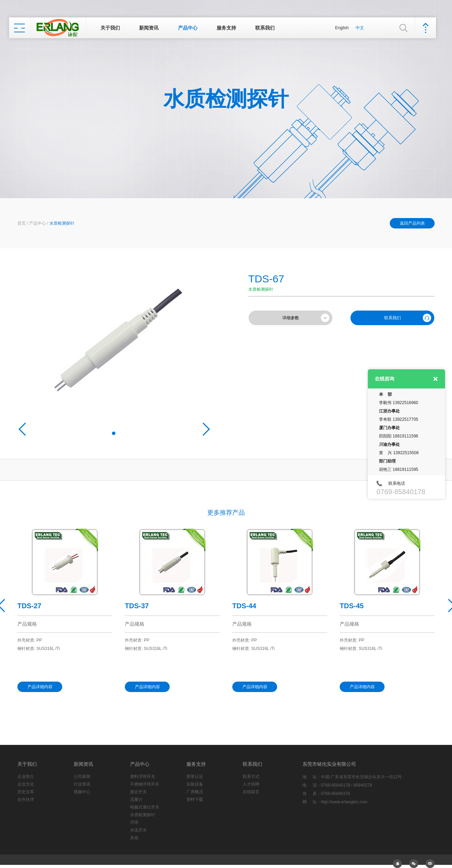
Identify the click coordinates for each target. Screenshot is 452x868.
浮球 (134, 822)
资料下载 (195, 799)
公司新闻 (82, 777)
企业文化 (26, 784)
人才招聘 (251, 784)
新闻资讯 (149, 28)
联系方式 (251, 777)
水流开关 (138, 830)
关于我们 (110, 28)
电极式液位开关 (145, 807)
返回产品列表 (412, 223)
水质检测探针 (62, 223)
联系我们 (265, 28)
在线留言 (251, 792)
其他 (134, 838)
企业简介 (26, 777)
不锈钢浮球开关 (145, 784)
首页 (22, 223)
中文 (360, 28)
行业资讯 (82, 784)
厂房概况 (195, 792)
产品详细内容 (40, 687)
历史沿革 (26, 792)
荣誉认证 (195, 777)
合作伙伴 (26, 799)
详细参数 (291, 318)
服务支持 (226, 28)
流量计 (136, 799)
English (342, 28)
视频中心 (82, 792)
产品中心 (188, 28)
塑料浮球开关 (143, 777)
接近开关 (138, 792)
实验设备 (195, 784)
